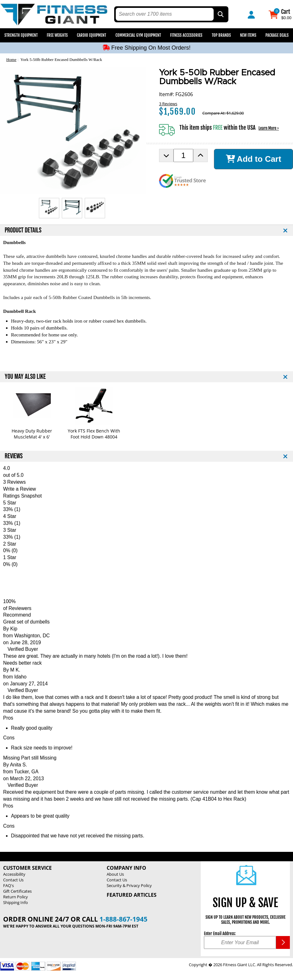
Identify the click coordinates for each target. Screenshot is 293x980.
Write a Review (20, 489)
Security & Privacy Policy (129, 885)
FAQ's (8, 885)
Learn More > (269, 128)
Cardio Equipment (91, 35)
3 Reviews (168, 104)
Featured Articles (132, 895)
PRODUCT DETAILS (23, 230)
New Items (248, 35)
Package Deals (277, 35)
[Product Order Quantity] (183, 155)
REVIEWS (14, 456)
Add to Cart (254, 159)
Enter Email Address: (220, 934)
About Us (115, 874)
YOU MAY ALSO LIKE (25, 377)
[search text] (165, 14)
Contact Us (13, 880)
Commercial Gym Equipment (138, 35)
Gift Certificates (17, 891)
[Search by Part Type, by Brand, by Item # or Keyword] (220, 14)
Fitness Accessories (186, 35)
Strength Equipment (21, 35)
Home (11, 60)
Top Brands (221, 35)
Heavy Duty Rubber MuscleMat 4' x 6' (32, 434)
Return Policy (16, 897)
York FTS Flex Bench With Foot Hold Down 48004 (94, 434)
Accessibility (14, 874)
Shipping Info (16, 902)
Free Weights (57, 35)
